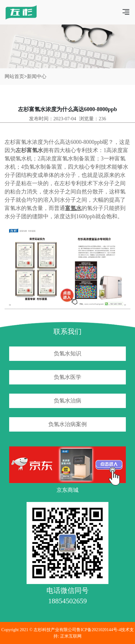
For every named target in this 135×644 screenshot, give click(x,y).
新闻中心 (37, 76)
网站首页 (14, 76)
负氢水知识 (67, 354)
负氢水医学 (67, 377)
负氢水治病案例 (67, 424)
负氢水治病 (67, 401)
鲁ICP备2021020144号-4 (99, 630)
